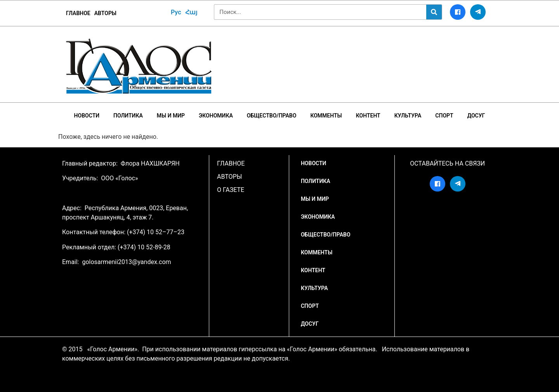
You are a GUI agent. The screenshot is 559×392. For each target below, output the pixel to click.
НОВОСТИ (87, 116)
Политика (128, 116)
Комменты (326, 116)
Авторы (105, 13)
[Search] (434, 12)
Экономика (216, 116)
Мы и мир (171, 116)
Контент (368, 116)
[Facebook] (458, 12)
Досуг (476, 116)
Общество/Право (272, 116)
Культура (408, 116)
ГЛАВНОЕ (78, 13)
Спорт (444, 116)
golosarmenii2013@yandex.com (126, 262)
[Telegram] (478, 12)
